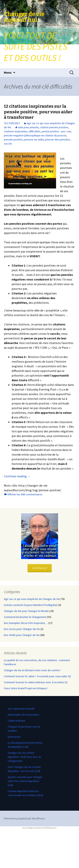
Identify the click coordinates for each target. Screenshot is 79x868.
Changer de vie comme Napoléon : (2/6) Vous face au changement (24, 757)
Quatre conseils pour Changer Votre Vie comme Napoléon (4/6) (25, 781)
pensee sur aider (34, 139)
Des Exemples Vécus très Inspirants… (26, 623)
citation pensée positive (54, 127)
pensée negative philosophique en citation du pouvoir (35, 135)
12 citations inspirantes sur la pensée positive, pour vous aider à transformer (38, 112)
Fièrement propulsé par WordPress (24, 818)
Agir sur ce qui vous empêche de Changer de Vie (32, 599)
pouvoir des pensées (58, 139)
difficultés (35, 131)
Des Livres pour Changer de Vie (22, 629)
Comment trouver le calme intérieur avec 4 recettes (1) (36, 682)
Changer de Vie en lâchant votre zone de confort (32, 670)
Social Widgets (28, 828)
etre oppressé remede (21, 709)
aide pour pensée (28, 127)
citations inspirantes (16, 131)
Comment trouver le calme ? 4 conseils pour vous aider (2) (37, 676)
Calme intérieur (17, 721)
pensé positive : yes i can (56, 131)
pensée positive (13, 139)
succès (8, 144)
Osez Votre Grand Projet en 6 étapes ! (26, 688)
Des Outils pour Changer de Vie (22, 635)
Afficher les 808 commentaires (25, 494)
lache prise (14, 737)
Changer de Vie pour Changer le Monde (26, 611)
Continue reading (17, 476)
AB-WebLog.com (50, 828)
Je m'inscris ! (40, 568)
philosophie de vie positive (23, 715)
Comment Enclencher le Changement (25, 617)
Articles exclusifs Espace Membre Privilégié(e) (31, 605)
